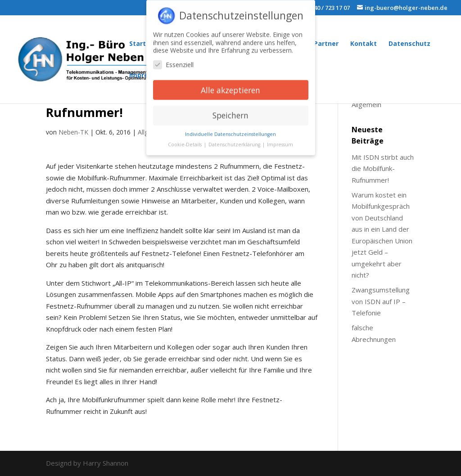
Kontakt (364, 44)
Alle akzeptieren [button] (230, 86)
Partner (326, 44)
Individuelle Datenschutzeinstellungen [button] (230, 130)
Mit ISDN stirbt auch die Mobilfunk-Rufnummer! (383, 168)
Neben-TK (73, 132)
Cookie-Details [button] (185, 141)
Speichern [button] (230, 112)
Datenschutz (409, 44)
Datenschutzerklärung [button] (235, 141)
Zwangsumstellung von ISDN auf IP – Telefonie (381, 301)
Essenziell (173, 61)
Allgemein (366, 104)
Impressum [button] (280, 141)
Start (138, 44)
